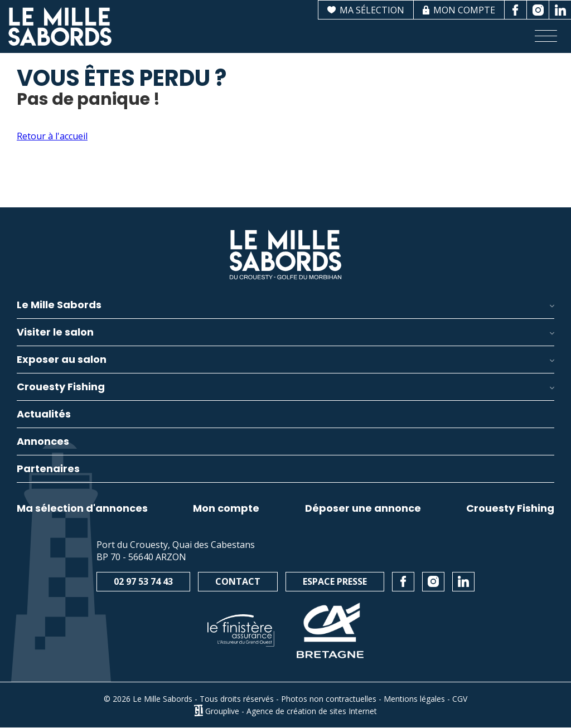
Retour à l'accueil (52, 136)
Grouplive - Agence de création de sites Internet (291, 710)
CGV (460, 699)
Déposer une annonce (363, 508)
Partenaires (48, 470)
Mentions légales (414, 699)
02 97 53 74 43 (143, 581)
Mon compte (226, 508)
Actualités (44, 415)
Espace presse (335, 581)
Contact (238, 581)
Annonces (43, 442)
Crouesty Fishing (510, 508)
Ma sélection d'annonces (82, 508)
